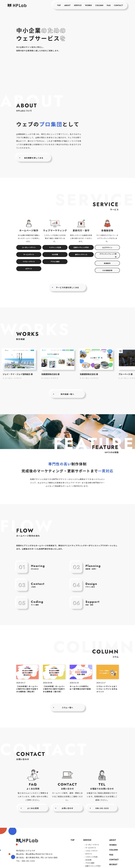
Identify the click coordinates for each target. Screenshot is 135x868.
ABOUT (67, 5)
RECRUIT (113, 865)
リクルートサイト (29, 262)
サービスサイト (29, 254)
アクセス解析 (55, 262)
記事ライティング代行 (81, 247)
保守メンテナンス (81, 254)
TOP (59, 5)
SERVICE (78, 5)
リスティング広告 (55, 247)
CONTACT (118, 5)
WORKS (88, 5)
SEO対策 (55, 254)
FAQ (109, 5)
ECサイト (29, 269)
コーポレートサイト (29, 247)
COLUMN (99, 5)
